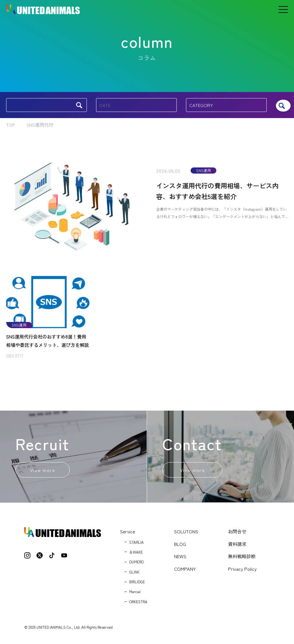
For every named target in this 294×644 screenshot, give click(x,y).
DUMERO (136, 563)
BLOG (180, 545)
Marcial (135, 593)
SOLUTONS (186, 533)
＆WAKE (136, 554)
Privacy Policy (242, 570)
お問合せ (237, 533)
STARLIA (136, 544)
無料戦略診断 (242, 558)
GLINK (134, 573)
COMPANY (185, 570)
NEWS (180, 558)
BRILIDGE (137, 583)
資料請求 (237, 545)
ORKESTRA (138, 603)
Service (128, 533)
